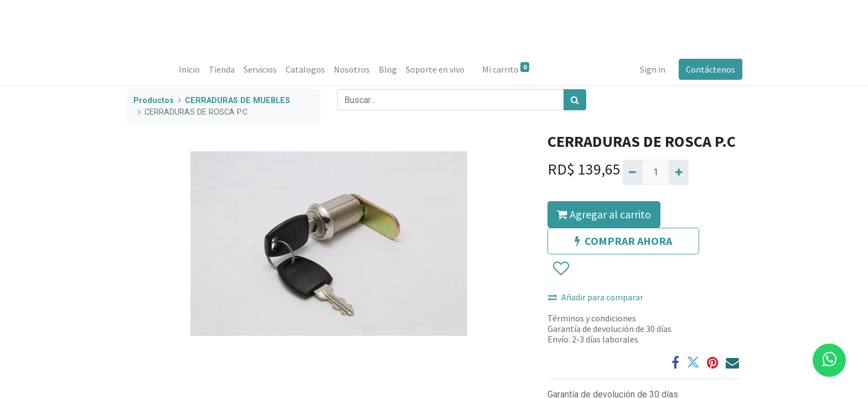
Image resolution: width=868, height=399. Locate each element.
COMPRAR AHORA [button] (623, 241)
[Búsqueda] (575, 100)
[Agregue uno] (678, 172)
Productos (154, 101)
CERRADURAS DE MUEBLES (237, 101)
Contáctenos (709, 69)
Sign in (652, 69)
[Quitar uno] (632, 172)
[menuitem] (190, 69)
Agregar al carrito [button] (604, 214)
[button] (560, 269)
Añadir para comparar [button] (596, 297)
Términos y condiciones (592, 318)
